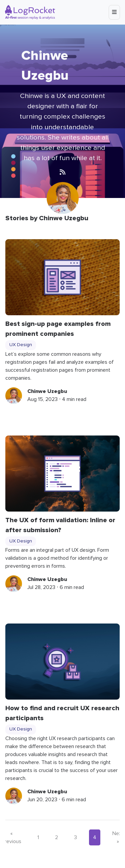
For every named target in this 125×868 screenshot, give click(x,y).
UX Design (21, 345)
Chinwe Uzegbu (47, 391)
